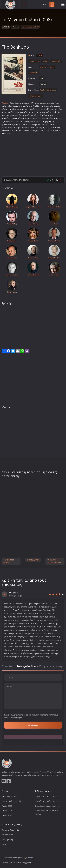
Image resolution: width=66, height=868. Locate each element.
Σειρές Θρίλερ (33, 560)
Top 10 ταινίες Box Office (12, 801)
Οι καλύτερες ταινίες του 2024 (47, 806)
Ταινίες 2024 (7, 815)
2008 (40, 55)
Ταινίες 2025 (7, 811)
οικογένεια (6, 131)
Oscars (4, 844)
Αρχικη (6, 27)
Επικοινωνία (7, 863)
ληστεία (18, 118)
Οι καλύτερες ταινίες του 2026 (47, 796)
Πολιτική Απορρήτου (23, 863)
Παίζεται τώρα (7, 835)
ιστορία (28, 124)
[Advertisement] (33, 155)
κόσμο (37, 115)
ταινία (16, 121)
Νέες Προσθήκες (8, 839)
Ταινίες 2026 (7, 806)
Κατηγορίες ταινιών (10, 796)
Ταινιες (15, 27)
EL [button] (45, 5)
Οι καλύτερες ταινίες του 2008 (54, 561)
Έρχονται (10, 830)
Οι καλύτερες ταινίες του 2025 (47, 801)
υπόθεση (26, 131)
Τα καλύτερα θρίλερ (9, 561)
